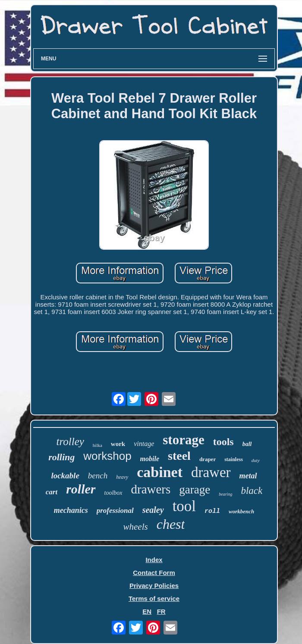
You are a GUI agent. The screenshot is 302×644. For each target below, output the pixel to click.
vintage (144, 444)
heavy (122, 477)
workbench (241, 511)
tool (184, 506)
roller (81, 489)
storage (183, 440)
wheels (136, 527)
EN (147, 611)
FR (161, 611)
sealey (153, 510)
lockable (65, 476)
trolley (70, 441)
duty (256, 460)
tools (223, 442)
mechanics (71, 510)
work (118, 444)
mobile (150, 459)
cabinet (160, 472)
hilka (98, 445)
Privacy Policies (154, 586)
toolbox (113, 493)
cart (52, 492)
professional (115, 510)
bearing (225, 494)
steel (179, 456)
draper (208, 459)
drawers (151, 489)
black (252, 491)
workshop (107, 456)
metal (248, 476)
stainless (234, 459)
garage (195, 490)
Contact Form (154, 573)
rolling (61, 457)
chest (171, 524)
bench (98, 476)
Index (154, 560)
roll (212, 511)
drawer (211, 472)
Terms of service (154, 598)
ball (247, 444)
